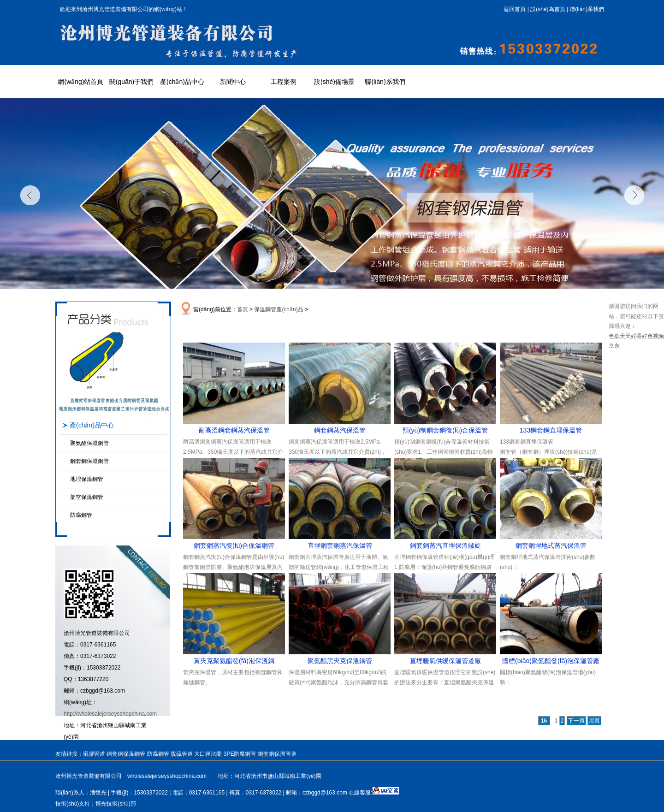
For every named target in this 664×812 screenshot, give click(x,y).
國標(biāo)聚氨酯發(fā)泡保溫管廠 (551, 661)
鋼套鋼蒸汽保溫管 (340, 430)
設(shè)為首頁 (548, 9)
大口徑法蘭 (208, 754)
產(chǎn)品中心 (182, 82)
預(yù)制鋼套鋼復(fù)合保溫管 (445, 430)
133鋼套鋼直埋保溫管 (551, 430)
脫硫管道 (182, 754)
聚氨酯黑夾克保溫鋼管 (340, 661)
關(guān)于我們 (131, 82)
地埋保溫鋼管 (87, 479)
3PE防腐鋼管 (240, 754)
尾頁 (594, 721)
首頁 (243, 309)
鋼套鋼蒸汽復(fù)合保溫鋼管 (234, 545)
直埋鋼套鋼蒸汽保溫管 (340, 545)
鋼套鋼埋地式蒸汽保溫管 (551, 545)
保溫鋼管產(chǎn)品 (279, 309)
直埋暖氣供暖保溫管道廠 (445, 661)
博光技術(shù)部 (116, 804)
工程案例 (284, 82)
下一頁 (576, 721)
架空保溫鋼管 (87, 497)
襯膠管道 (94, 754)
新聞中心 (233, 82)
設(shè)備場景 (334, 82)
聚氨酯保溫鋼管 (89, 443)
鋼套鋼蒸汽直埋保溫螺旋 (445, 545)
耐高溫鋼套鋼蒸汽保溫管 (234, 430)
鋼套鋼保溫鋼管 (89, 461)
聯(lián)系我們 (587, 9)
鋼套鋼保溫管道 (277, 754)
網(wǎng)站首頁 (80, 82)
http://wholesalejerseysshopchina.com (110, 714)
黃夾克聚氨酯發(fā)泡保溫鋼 (234, 661)
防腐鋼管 (81, 515)
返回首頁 (515, 9)
